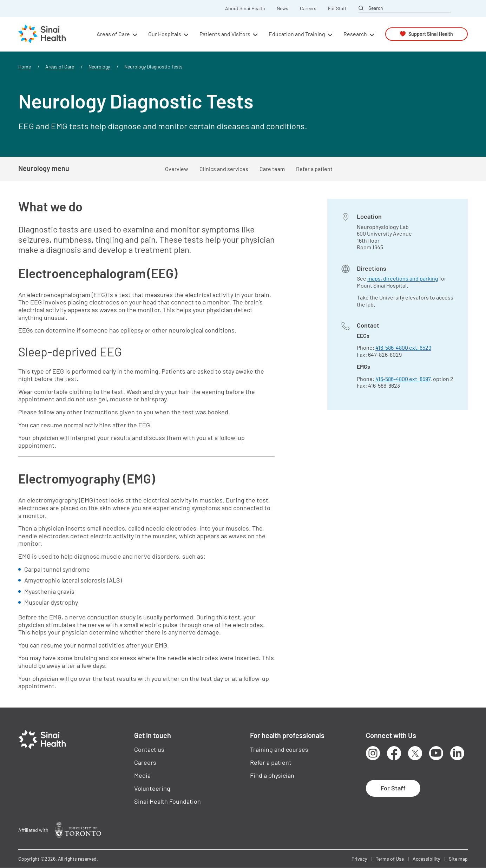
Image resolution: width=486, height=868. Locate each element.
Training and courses (279, 749)
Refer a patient (314, 169)
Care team (272, 169)
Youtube (436, 753)
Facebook (394, 753)
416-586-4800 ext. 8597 (403, 379)
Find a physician (272, 775)
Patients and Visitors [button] (225, 34)
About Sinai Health (245, 8)
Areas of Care (60, 67)
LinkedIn (457, 753)
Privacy (359, 859)
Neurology (99, 67)
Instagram (373, 753)
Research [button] (355, 34)
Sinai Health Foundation (168, 801)
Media (142, 775)
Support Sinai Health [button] (431, 34)
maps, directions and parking (403, 278)
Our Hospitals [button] (165, 34)
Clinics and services (224, 169)
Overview (177, 169)
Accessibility (426, 859)
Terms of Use (390, 859)
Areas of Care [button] (113, 34)
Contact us (149, 749)
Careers (308, 8)
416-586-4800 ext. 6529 (403, 347)
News (283, 8)
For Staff (337, 8)
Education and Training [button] (297, 34)
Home (25, 67)
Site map (458, 859)
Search (376, 8)
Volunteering (152, 788)
